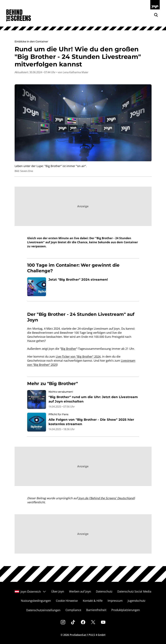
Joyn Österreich (30, 592)
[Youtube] (103, 622)
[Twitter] (93, 622)
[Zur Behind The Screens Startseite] (19, 15)
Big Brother (69, 349)
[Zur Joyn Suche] (156, 15)
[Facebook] (83, 622)
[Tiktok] (73, 622)
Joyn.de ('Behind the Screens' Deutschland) (107, 498)
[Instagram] (63, 622)
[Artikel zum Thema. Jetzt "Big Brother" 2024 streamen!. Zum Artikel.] (83, 287)
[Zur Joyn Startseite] (155, 5)
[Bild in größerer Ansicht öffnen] (83, 123)
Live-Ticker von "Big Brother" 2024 (78, 356)
